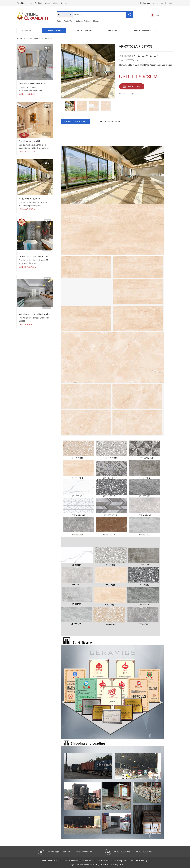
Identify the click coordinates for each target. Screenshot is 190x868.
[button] (114, 106)
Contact (64, 3)
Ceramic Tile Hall (54, 30)
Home (29, 3)
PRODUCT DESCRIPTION (75, 121)
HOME (19, 39)
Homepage (26, 30)
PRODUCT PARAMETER (111, 121)
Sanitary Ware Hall (84, 30)
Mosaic (96, 21)
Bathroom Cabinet (83, 21)
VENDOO (49, 39)
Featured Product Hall (143, 30)
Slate (59, 21)
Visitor (48, 3)
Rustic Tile (68, 21)
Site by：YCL (118, 865)
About (56, 3)
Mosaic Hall (113, 30)
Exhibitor (38, 3)
